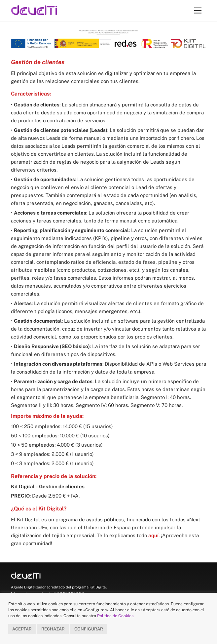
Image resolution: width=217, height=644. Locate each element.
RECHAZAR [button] (53, 629)
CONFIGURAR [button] (89, 629)
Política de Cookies (115, 616)
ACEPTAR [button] (22, 629)
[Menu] (198, 11)
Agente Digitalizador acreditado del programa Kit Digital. (59, 587)
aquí (153, 535)
